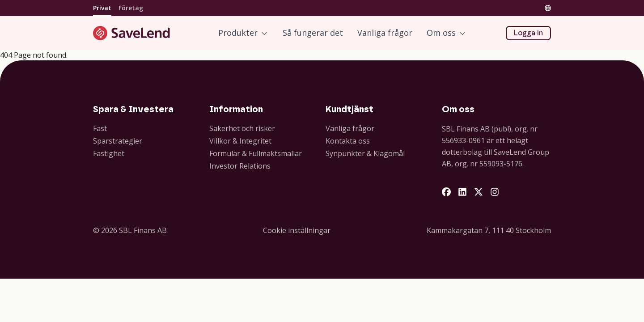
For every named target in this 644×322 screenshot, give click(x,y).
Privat (102, 8)
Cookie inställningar (297, 230)
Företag (131, 8)
